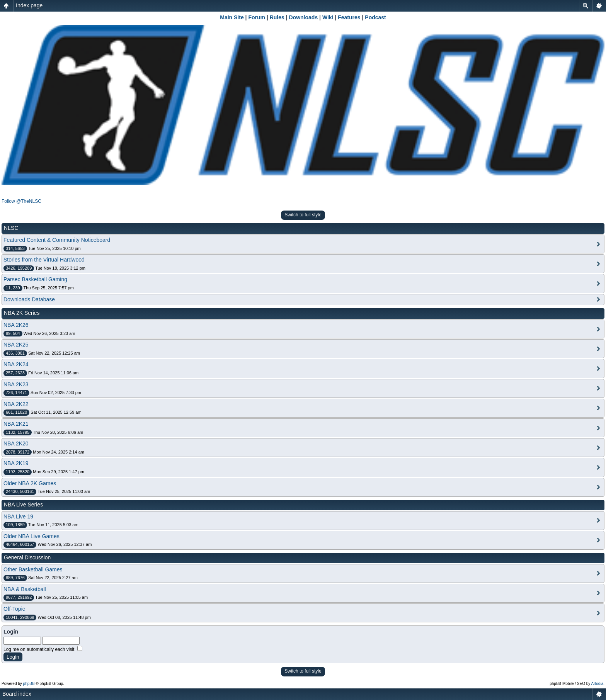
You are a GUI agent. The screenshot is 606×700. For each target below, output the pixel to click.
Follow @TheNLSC (21, 201)
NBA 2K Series (22, 313)
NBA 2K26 (16, 325)
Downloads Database (29, 299)
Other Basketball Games (33, 569)
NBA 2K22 (16, 404)
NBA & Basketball (25, 589)
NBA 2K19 (16, 463)
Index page (29, 5)
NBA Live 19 (18, 517)
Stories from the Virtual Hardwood (44, 260)
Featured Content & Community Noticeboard (57, 240)
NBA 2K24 (16, 364)
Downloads (304, 17)
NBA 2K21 (16, 424)
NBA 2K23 (16, 384)
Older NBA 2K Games (30, 483)
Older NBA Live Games (31, 536)
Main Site (232, 17)
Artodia (597, 684)
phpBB (29, 684)
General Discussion (27, 557)
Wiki (328, 17)
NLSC (11, 228)
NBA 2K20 (16, 443)
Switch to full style (303, 215)
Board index (17, 694)
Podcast (375, 17)
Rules (277, 17)
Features (349, 17)
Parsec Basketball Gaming (35, 279)
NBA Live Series (23, 505)
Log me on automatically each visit (43, 649)
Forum (257, 17)
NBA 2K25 (16, 345)
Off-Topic (14, 609)
